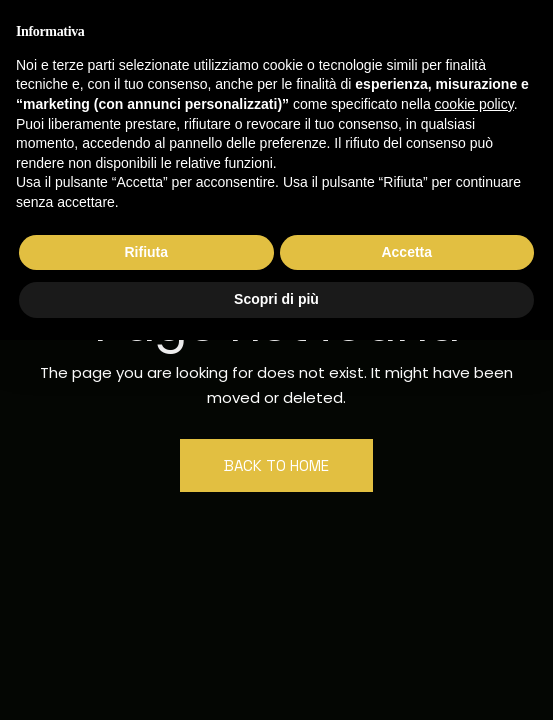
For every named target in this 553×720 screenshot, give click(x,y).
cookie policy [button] (474, 104)
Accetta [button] (406, 252)
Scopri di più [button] (276, 299)
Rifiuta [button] (146, 252)
